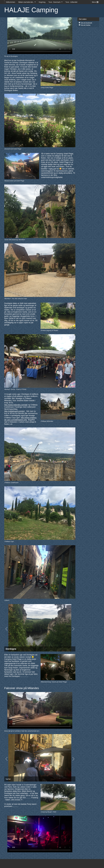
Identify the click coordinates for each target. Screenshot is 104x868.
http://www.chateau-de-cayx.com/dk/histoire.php (21, 419)
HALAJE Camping (31, 10)
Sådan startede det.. (26, 2)
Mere (95, 2)
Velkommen (11, 2)
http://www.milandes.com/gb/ (16, 405)
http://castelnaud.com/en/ (14, 411)
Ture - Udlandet (71, 2)
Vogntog (42, 2)
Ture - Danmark (55, 2)
